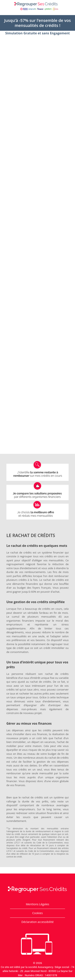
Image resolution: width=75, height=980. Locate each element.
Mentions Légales (37, 904)
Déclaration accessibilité (37, 922)
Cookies (37, 913)
